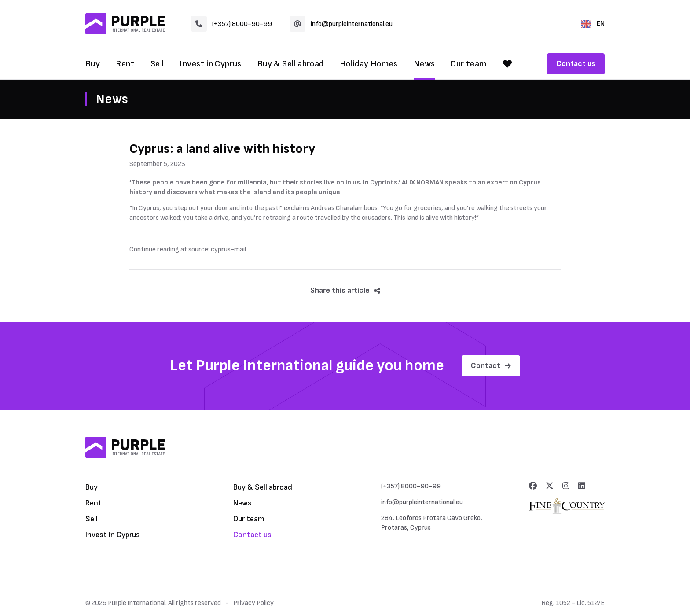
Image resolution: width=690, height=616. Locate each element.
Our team (469, 64)
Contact (491, 366)
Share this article (345, 290)
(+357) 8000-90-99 (231, 24)
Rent (125, 64)
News (424, 64)
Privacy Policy (253, 603)
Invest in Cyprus (210, 64)
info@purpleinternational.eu (341, 24)
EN (593, 24)
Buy (93, 64)
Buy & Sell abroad (291, 64)
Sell (157, 64)
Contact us (576, 64)
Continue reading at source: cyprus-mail (188, 249)
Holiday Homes (369, 64)
